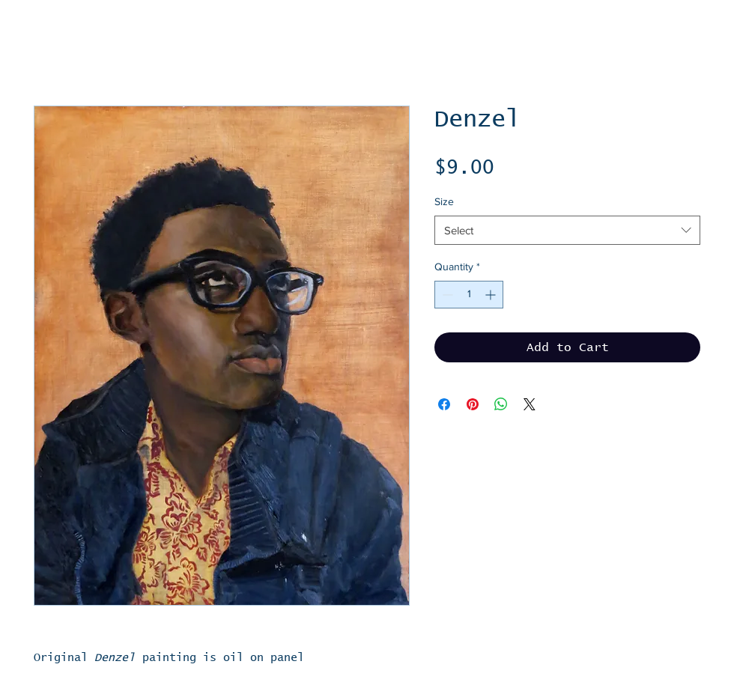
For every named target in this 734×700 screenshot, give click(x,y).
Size (444, 201)
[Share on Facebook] (444, 404)
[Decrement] (446, 295)
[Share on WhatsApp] (501, 404)
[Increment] (492, 295)
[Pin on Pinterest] (473, 404)
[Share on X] (530, 404)
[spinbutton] (469, 295)
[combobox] (567, 230)
